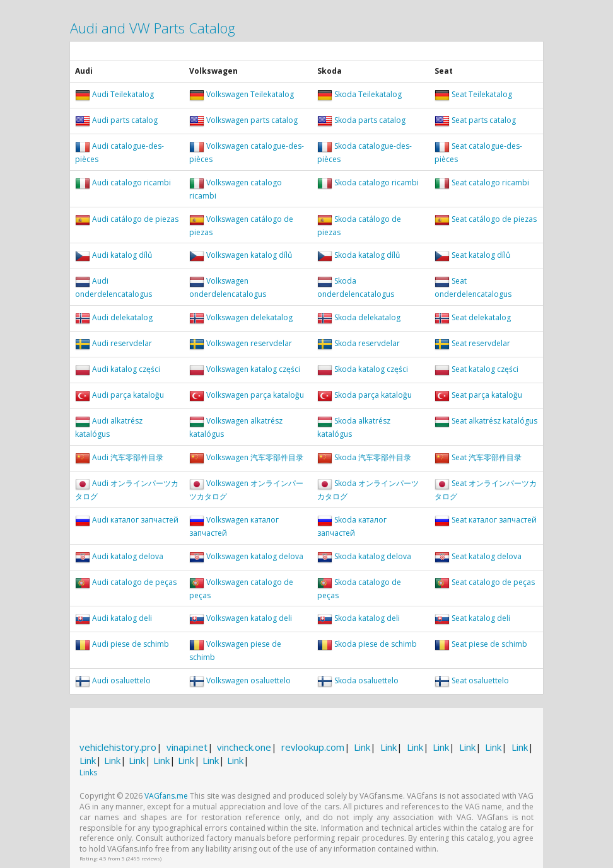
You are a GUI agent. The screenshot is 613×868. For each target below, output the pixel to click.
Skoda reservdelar (367, 343)
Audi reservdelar (122, 343)
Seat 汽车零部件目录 (487, 457)
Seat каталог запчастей (494, 520)
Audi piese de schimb (131, 645)
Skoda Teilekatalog (368, 94)
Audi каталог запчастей (135, 520)
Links (88, 773)
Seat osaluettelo (480, 680)
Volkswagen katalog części (253, 369)
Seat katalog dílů (481, 256)
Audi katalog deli (122, 619)
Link (362, 747)
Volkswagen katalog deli (249, 619)
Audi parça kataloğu (128, 395)
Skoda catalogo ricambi (377, 182)
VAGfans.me (166, 796)
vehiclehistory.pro (118, 747)
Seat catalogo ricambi (490, 182)
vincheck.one (244, 747)
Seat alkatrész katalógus (494, 421)
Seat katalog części (485, 369)
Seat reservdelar (481, 343)
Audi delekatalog (122, 317)
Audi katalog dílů (122, 256)
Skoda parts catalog (370, 120)
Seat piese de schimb (489, 645)
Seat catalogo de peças (493, 582)
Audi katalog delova (128, 556)
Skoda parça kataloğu (373, 395)
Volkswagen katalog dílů (249, 256)
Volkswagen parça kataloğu (255, 395)
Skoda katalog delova (373, 556)
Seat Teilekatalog (482, 94)
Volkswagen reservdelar (249, 343)
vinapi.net (187, 747)
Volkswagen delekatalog (249, 317)
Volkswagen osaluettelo (248, 680)
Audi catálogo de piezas (135, 219)
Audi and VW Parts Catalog (153, 28)
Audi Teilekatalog (123, 94)
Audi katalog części (126, 369)
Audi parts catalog (125, 120)
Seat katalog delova (487, 556)
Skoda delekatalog (367, 317)
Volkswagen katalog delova (255, 556)
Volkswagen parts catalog (252, 120)
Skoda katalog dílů (367, 256)
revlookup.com (313, 747)
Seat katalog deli (481, 619)
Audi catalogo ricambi (131, 182)
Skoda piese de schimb (376, 645)
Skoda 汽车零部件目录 (373, 457)
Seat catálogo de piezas (494, 219)
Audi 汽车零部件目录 (128, 457)
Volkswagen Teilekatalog (250, 94)
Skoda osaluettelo (366, 680)
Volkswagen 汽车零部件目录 (255, 457)
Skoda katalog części (371, 369)
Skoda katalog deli (367, 619)
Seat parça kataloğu (487, 395)
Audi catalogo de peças (134, 582)
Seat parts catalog (484, 120)
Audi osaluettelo (121, 680)
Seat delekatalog (481, 317)
